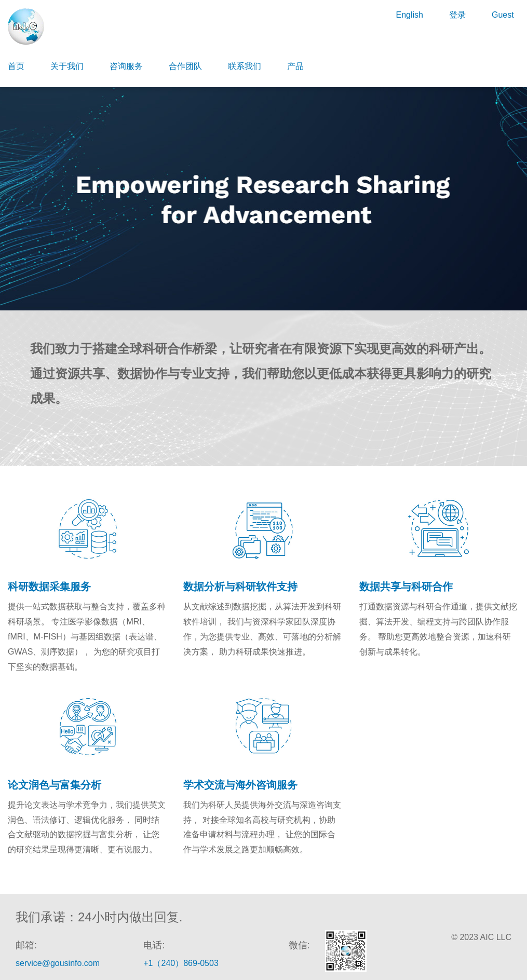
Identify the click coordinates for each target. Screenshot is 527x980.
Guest (503, 15)
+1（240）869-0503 (181, 963)
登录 (457, 15)
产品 (295, 66)
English (409, 15)
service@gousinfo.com (58, 963)
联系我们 (245, 66)
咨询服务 (126, 66)
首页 (16, 66)
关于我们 (67, 66)
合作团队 (185, 66)
